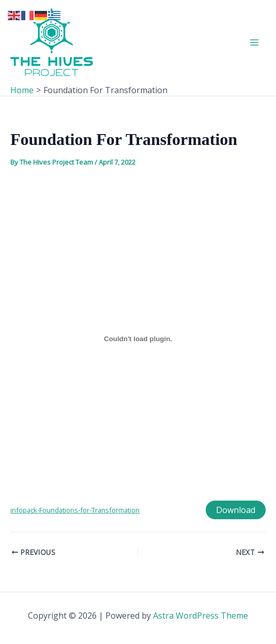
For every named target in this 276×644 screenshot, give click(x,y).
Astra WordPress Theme (201, 616)
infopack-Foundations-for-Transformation (75, 510)
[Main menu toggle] (254, 42)
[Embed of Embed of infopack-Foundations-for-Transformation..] (138, 339)
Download (236, 510)
